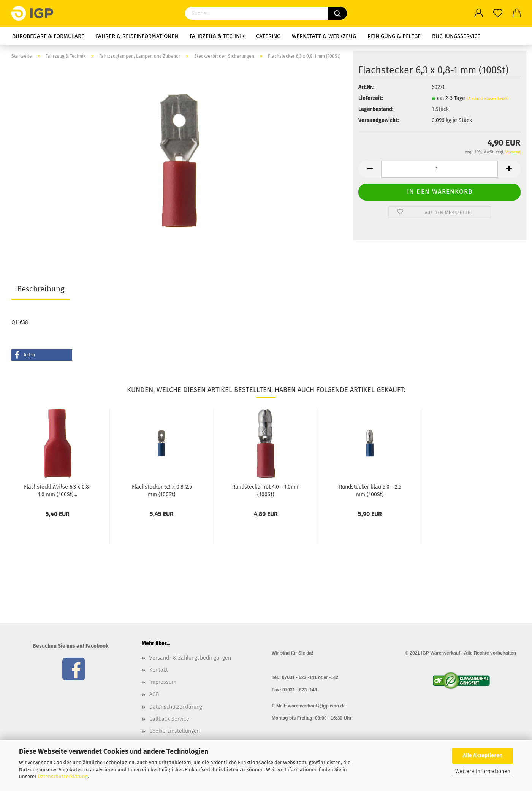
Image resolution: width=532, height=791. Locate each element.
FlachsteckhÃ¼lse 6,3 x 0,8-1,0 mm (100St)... (58, 490)
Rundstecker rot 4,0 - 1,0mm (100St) (266, 490)
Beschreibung (41, 289)
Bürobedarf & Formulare (48, 36)
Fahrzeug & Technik (217, 36)
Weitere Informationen (483, 771)
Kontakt (159, 670)
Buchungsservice (456, 36)
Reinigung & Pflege (394, 36)
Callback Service (169, 719)
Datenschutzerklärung (63, 776)
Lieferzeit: (370, 98)
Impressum (163, 682)
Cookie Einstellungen (175, 731)
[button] (42, 355)
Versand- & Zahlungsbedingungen (190, 658)
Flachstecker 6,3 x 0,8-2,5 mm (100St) (162, 490)
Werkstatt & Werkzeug (324, 36)
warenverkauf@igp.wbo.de (317, 706)
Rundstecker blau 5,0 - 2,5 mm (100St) (370, 490)
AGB (154, 694)
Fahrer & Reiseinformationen (137, 36)
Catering (268, 36)
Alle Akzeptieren (483, 755)
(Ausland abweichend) (488, 99)
